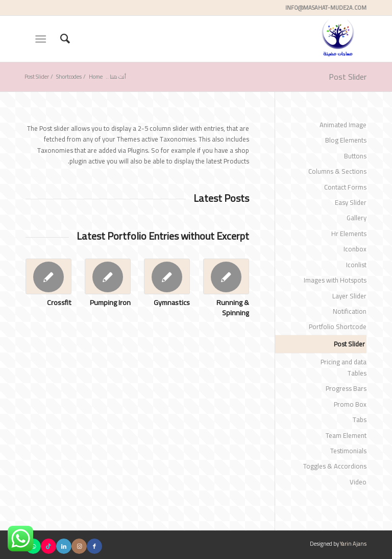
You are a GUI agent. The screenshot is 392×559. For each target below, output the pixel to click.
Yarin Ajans (353, 544)
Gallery (357, 218)
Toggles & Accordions (335, 466)
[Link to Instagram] (79, 546)
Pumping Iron (110, 302)
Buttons (355, 156)
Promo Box (350, 404)
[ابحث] (60, 39)
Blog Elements (346, 140)
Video (358, 482)
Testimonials (348, 451)
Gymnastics (172, 302)
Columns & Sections (337, 171)
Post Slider (348, 77)
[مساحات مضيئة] (338, 39)
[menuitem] (60, 39)
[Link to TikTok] (48, 546)
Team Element (346, 435)
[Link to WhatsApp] (33, 546)
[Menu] (43, 39)
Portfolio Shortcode (338, 327)
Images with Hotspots (335, 280)
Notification (350, 311)
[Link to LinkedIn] (64, 546)
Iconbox (355, 249)
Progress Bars (346, 388)
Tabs (360, 420)
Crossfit (59, 302)
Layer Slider (349, 296)
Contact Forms (345, 187)
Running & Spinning (233, 307)
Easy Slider (351, 202)
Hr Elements (349, 234)
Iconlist (356, 265)
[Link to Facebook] (94, 546)
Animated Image (343, 125)
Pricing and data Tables (344, 367)
